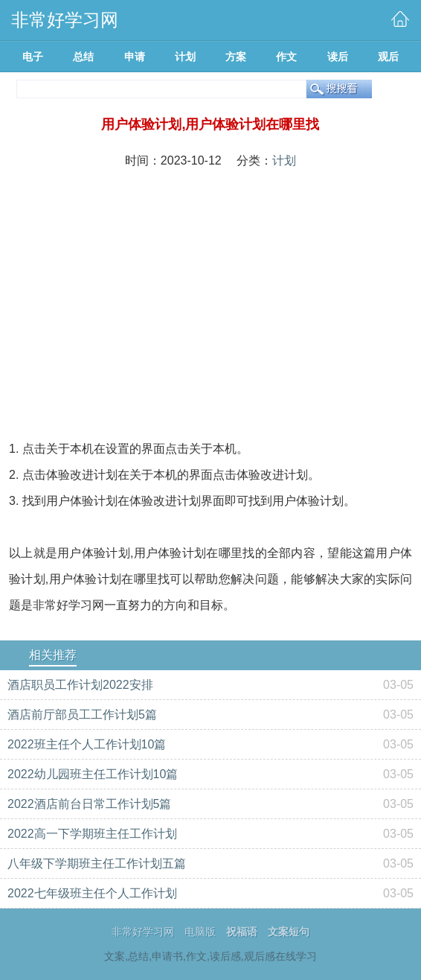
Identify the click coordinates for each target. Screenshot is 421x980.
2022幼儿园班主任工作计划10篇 (93, 774)
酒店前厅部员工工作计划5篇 (82, 715)
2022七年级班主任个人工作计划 (92, 893)
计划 (284, 160)
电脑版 (200, 932)
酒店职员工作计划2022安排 (80, 685)
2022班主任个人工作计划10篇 (87, 744)
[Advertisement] (210, 290)
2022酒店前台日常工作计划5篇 (90, 804)
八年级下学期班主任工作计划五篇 (97, 863)
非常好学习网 (143, 932)
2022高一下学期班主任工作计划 (92, 834)
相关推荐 (53, 655)
